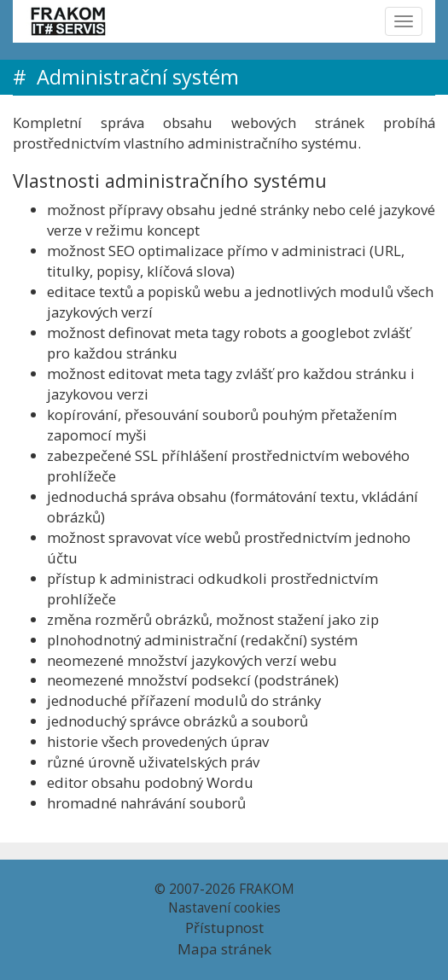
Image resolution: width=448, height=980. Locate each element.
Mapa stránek (224, 949)
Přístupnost (224, 927)
